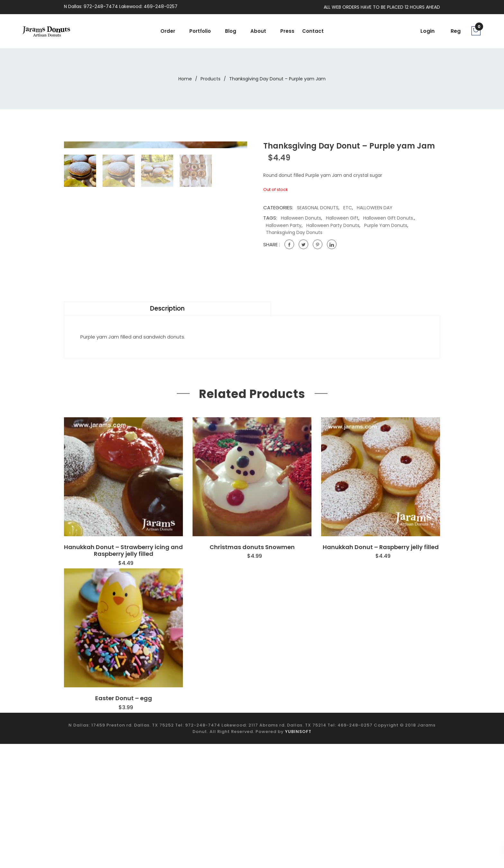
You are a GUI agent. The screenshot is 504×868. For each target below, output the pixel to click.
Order (168, 31)
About (258, 31)
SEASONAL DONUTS (318, 208)
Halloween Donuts (301, 218)
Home (185, 79)
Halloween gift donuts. (389, 218)
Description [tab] (87, 433)
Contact (313, 31)
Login (428, 31)
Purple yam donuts (386, 225)
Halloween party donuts (333, 225)
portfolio (200, 31)
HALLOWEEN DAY (375, 208)
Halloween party (284, 225)
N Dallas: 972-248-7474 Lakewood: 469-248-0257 (121, 6)
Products (211, 79)
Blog (231, 31)
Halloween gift (342, 218)
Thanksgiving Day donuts (294, 232)
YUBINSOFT (298, 855)
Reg (456, 31)
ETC (348, 208)
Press (287, 31)
